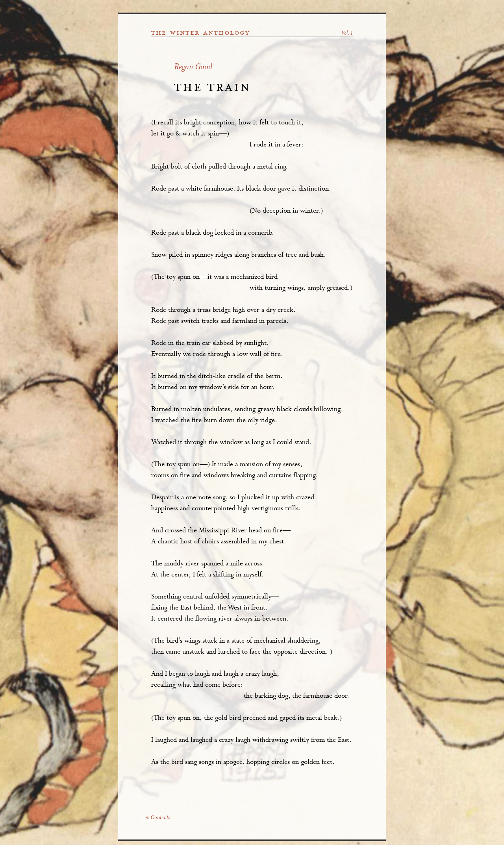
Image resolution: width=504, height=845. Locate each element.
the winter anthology (201, 33)
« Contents (158, 818)
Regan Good (193, 68)
